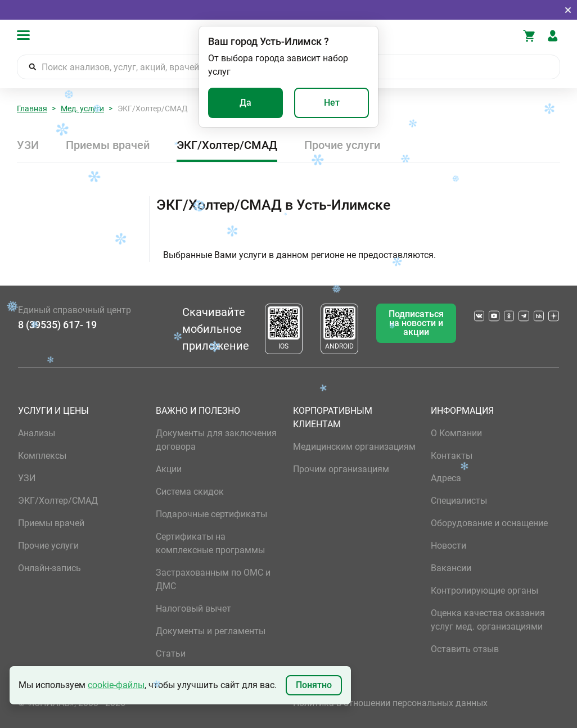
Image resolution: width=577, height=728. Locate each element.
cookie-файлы (116, 685)
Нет (332, 103)
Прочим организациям (341, 469)
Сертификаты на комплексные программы (210, 543)
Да (245, 103)
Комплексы (42, 456)
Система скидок (190, 492)
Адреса (446, 478)
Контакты (452, 456)
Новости (448, 546)
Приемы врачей (108, 145)
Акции (169, 469)
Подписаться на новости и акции (416, 323)
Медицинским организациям (354, 447)
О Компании (456, 433)
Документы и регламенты (211, 631)
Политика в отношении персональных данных (390, 703)
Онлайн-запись (49, 568)
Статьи (171, 654)
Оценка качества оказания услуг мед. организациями (488, 620)
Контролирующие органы (484, 591)
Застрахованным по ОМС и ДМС (213, 579)
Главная (32, 108)
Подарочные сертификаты (211, 514)
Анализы (37, 433)
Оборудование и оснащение (489, 523)
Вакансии (451, 568)
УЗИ (28, 145)
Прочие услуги (342, 145)
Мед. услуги (82, 108)
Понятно (314, 685)
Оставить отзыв (465, 649)
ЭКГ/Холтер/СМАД (227, 145)
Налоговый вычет (193, 609)
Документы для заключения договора (216, 440)
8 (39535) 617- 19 (57, 325)
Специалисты (459, 501)
